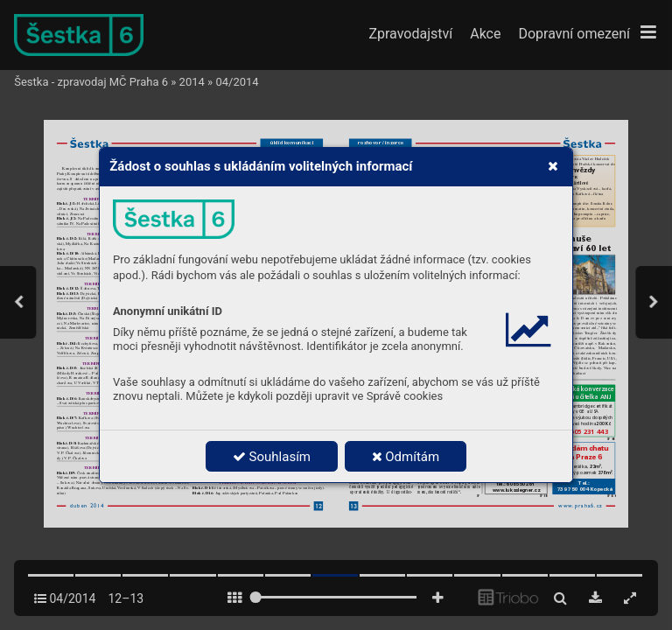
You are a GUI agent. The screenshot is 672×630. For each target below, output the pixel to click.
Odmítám (406, 457)
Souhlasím (272, 457)
